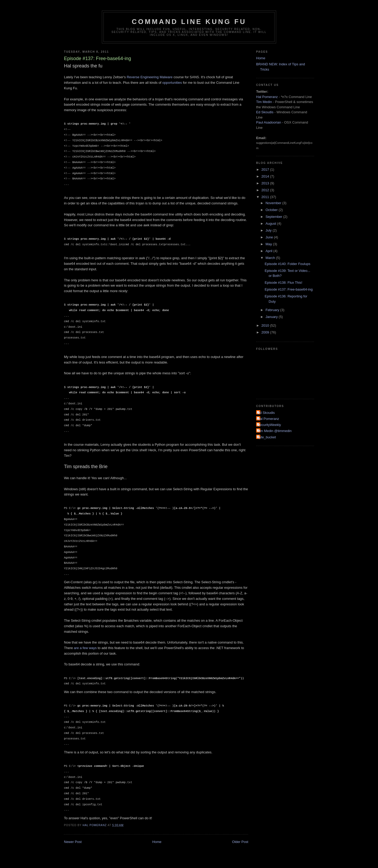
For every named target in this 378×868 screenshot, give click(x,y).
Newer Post (73, 842)
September (274, 217)
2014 (266, 176)
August (271, 224)
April (270, 251)
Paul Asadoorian (269, 122)
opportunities (172, 83)
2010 (266, 325)
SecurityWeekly (269, 425)
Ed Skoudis (265, 112)
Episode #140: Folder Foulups (287, 264)
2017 (266, 170)
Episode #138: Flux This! (283, 283)
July (269, 230)
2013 (266, 183)
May (269, 244)
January (272, 317)
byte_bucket (267, 437)
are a (78, 648)
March (271, 258)
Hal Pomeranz (267, 97)
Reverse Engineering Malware (150, 77)
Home (157, 842)
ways (93, 648)
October (272, 210)
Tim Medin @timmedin (275, 431)
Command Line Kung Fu (189, 22)
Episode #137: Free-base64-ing (289, 289)
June (270, 237)
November (274, 203)
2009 (266, 332)
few (85, 648)
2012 (266, 190)
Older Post (240, 842)
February (273, 310)
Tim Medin (264, 102)
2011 (266, 197)
